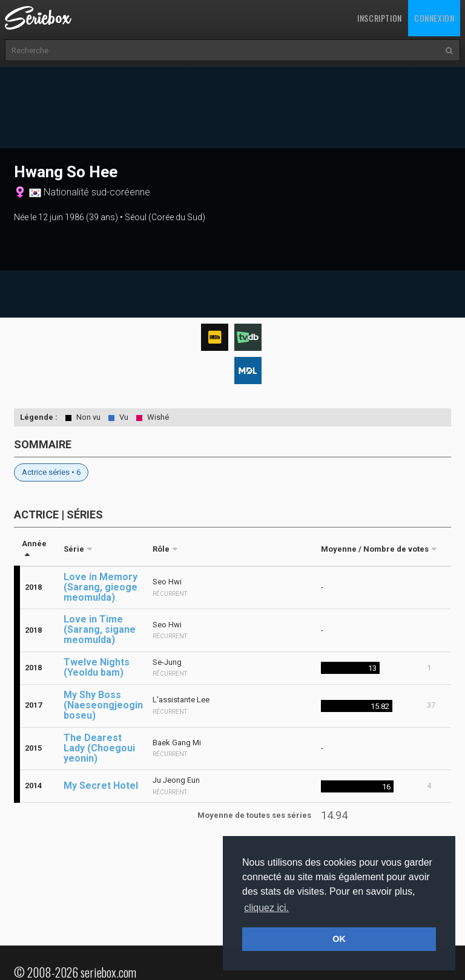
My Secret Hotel (101, 786)
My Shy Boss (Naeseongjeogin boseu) (103, 705)
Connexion (434, 18)
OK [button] (339, 939)
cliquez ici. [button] (266, 908)
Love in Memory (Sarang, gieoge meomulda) (101, 587)
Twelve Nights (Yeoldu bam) (97, 667)
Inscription (380, 18)
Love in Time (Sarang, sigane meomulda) (100, 629)
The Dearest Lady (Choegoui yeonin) (99, 748)
